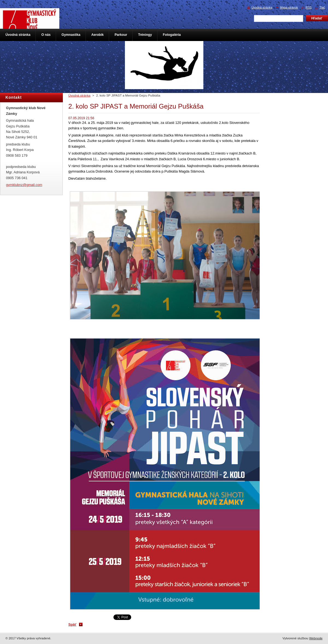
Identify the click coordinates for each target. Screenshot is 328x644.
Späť (72, 624)
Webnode (316, 638)
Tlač (322, 7)
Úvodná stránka (79, 95)
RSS (309, 7)
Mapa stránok (289, 7)
